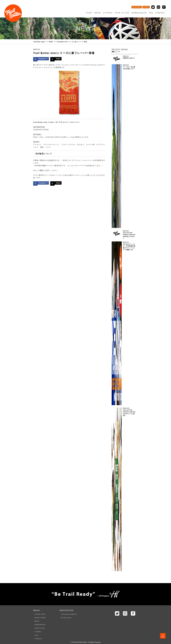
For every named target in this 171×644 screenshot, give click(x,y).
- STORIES (37, 632)
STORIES (108, 13)
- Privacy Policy (66, 618)
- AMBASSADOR (39, 625)
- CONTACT (38, 639)
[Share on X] (56, 59)
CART (146, 7)
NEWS (98, 13)
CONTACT (160, 13)
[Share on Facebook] (41, 59)
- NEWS (36, 621)
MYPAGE (137, 7)
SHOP (89, 13)
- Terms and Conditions (68, 614)
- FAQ (36, 635)
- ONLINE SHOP (39, 614)
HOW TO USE (122, 13)
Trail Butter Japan (39, 42)
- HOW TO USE (39, 628)
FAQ (151, 13)
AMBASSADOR (139, 13)
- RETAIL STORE (39, 618)
